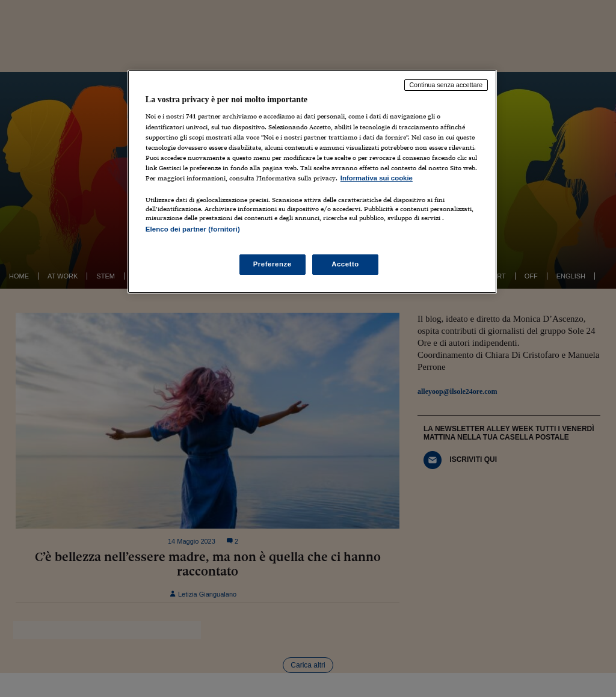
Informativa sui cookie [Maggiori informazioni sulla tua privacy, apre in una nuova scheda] (377, 178)
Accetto (345, 264)
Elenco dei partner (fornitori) (193, 229)
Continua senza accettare (446, 85)
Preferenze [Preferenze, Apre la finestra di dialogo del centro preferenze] (273, 264)
